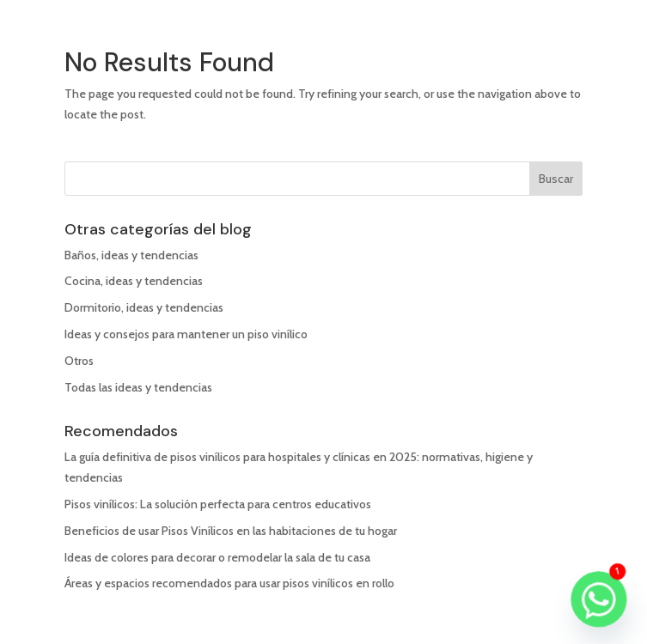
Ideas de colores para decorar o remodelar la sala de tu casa (217, 557)
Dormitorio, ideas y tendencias (144, 307)
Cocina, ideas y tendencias (134, 281)
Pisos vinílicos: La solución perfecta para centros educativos (218, 504)
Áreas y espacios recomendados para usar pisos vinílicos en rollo (229, 583)
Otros (79, 361)
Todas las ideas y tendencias (138, 387)
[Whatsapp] (599, 599)
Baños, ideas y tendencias (131, 255)
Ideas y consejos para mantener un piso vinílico (186, 334)
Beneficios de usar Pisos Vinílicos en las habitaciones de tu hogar (231, 531)
